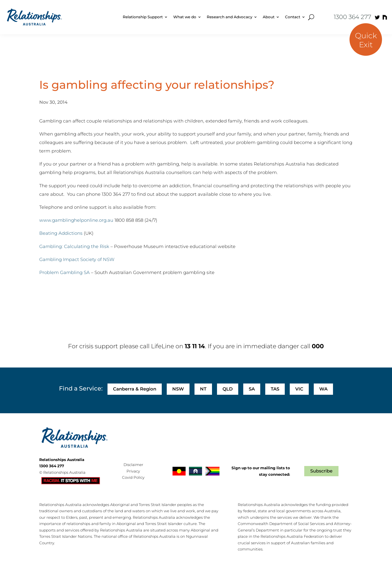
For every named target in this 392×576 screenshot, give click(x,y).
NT (203, 389)
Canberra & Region (135, 389)
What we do (185, 17)
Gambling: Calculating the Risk (74, 246)
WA (323, 389)
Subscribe (321, 471)
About (269, 17)
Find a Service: (81, 388)
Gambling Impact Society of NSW (77, 259)
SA (252, 389)
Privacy (133, 471)
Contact (293, 17)
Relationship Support (143, 17)
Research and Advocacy (229, 17)
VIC (299, 389)
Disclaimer (133, 465)
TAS (275, 389)
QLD (228, 389)
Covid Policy (133, 477)
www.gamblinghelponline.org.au (76, 220)
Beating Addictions (61, 233)
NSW (178, 389)
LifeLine (162, 346)
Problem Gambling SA (64, 272)
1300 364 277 (352, 17)
